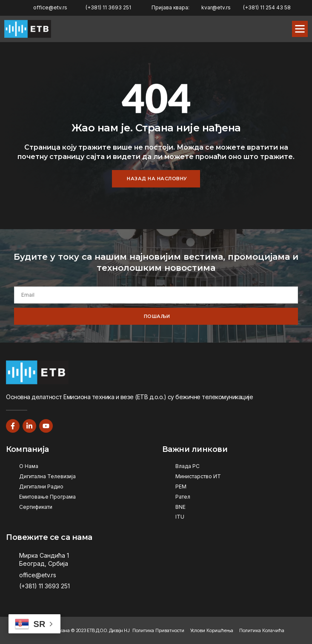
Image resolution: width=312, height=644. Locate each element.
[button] (300, 29)
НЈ (127, 630)
